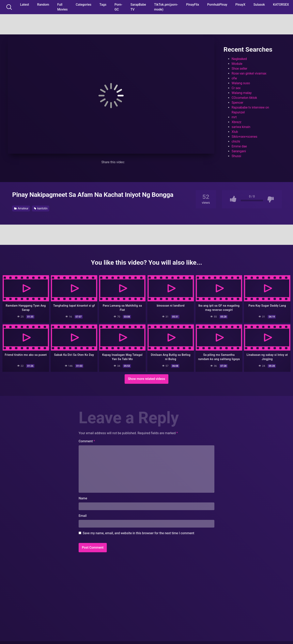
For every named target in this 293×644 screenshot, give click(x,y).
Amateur (21, 208)
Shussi (236, 156)
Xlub (235, 132)
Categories (84, 5)
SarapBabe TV (138, 7)
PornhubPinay (217, 5)
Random (43, 5)
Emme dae (239, 146)
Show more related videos (146, 379)
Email (83, 516)
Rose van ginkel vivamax (249, 73)
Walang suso (241, 83)
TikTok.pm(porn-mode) (166, 7)
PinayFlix (193, 5)
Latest (25, 5)
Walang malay (242, 93)
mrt (234, 117)
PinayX (240, 5)
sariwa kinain (241, 127)
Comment (87, 441)
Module (237, 64)
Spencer (237, 103)
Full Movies (62, 7)
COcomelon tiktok (244, 98)
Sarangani (239, 151)
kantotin (41, 208)
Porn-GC (118, 7)
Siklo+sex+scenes (244, 137)
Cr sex (236, 88)
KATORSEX (281, 5)
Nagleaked (239, 59)
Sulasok (259, 5)
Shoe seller (239, 69)
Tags (103, 5)
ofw (234, 78)
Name (83, 498)
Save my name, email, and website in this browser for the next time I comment (138, 533)
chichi (236, 141)
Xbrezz (236, 122)
